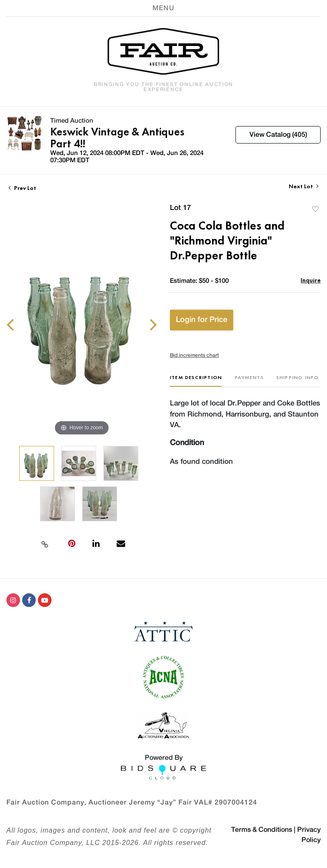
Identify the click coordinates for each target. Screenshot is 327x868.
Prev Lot (22, 188)
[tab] (196, 381)
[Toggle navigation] (163, 8)
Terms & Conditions (262, 830)
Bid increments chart (194, 355)
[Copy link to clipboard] (45, 543)
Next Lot (304, 186)
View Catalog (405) (278, 135)
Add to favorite (316, 209)
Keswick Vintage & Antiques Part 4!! (117, 138)
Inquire (311, 280)
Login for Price (202, 320)
